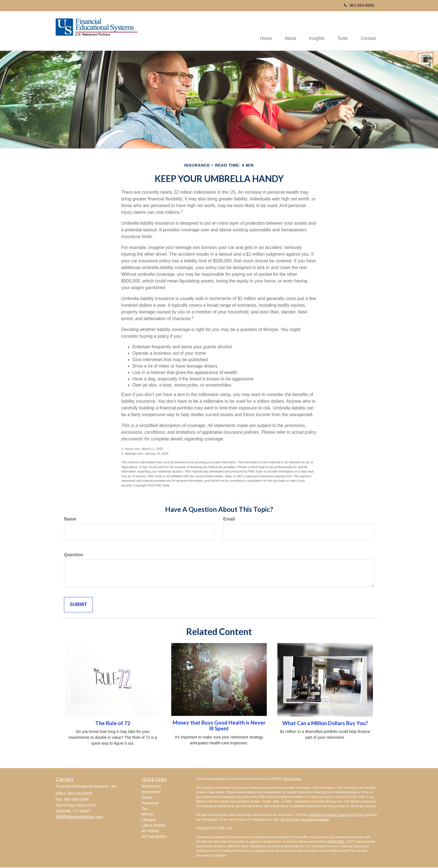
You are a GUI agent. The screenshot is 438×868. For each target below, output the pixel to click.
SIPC (341, 842)
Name (70, 519)
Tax (145, 809)
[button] (287, 31)
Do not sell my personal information (305, 820)
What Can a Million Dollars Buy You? (325, 723)
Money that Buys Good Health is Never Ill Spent (219, 726)
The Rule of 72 (113, 723)
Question (74, 555)
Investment (151, 792)
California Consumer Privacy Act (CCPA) (336, 815)
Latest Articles (154, 826)
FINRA (332, 842)
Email (229, 519)
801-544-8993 (359, 5)
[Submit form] (78, 605)
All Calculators (154, 837)
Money (147, 815)
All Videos (150, 831)
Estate (147, 798)
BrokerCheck (293, 779)
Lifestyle (149, 820)
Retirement (151, 787)
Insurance (150, 804)
